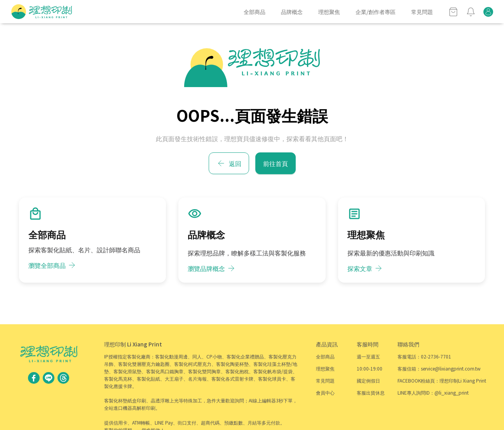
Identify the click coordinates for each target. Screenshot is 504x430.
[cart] (453, 12)
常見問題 (325, 380)
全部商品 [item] (255, 12)
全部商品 (325, 356)
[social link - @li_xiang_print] (49, 377)
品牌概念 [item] (292, 12)
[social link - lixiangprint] (63, 377)
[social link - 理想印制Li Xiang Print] (34, 377)
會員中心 (325, 392)
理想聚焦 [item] (329, 12)
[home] (42, 12)
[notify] (471, 12)
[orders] (488, 12)
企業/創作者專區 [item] (376, 12)
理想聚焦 (325, 368)
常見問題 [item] (422, 12)
